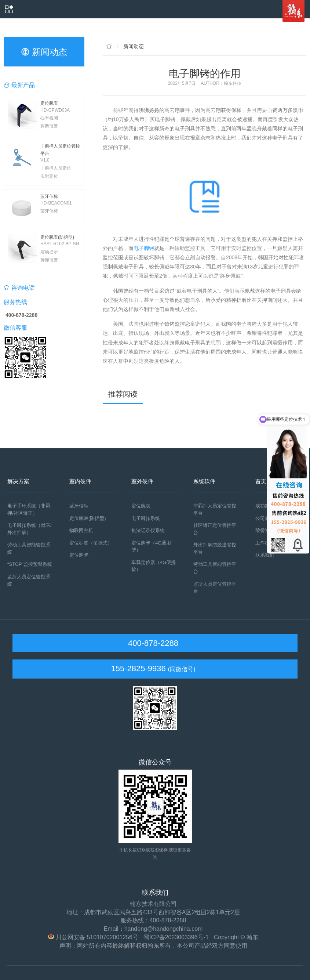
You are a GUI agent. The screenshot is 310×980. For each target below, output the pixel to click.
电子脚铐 (144, 248)
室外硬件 (142, 481)
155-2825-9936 (138, 668)
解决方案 (18, 481)
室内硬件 (80, 481)
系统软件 (204, 481)
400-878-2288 (152, 643)
